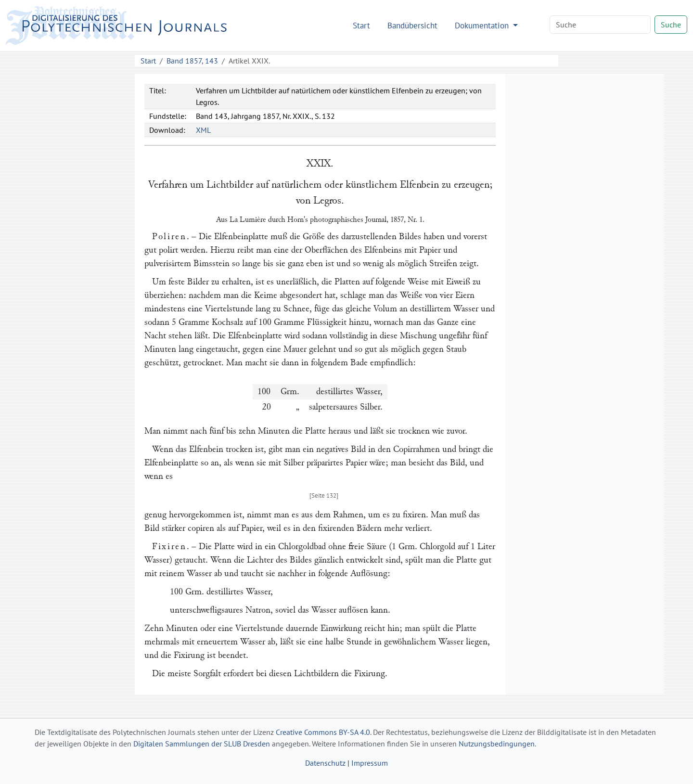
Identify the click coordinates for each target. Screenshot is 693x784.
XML (203, 130)
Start (361, 25)
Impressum (370, 763)
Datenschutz (325, 763)
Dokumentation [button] (483, 25)
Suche (671, 25)
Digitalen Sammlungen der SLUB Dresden (202, 744)
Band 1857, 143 (192, 61)
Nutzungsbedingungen (497, 744)
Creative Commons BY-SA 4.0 (323, 732)
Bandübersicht (412, 25)
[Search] (600, 25)
